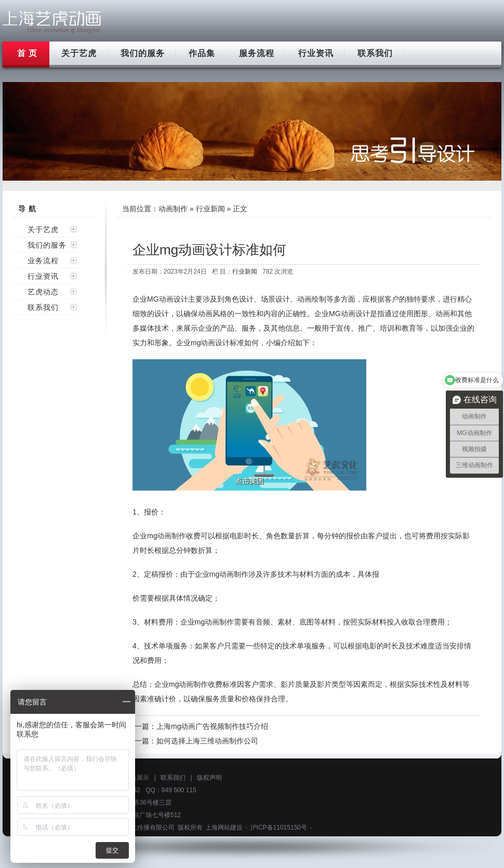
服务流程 (257, 53)
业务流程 (43, 261)
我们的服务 (143, 53)
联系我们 (375, 53)
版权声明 (209, 778)
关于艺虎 (79, 53)
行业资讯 (316, 53)
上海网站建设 (224, 828)
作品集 (202, 53)
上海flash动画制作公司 (52, 22)
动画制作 (173, 209)
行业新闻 (210, 209)
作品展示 (137, 778)
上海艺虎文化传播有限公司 (137, 828)
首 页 (27, 53)
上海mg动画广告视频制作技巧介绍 (212, 726)
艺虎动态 (43, 292)
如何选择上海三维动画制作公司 (207, 741)
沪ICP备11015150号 (279, 828)
